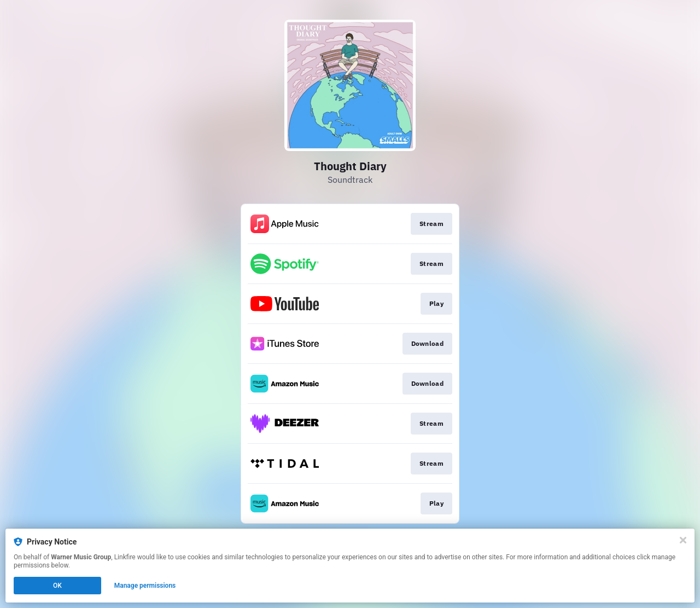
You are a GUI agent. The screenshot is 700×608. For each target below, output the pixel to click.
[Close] (683, 540)
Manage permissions (145, 586)
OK (57, 586)
